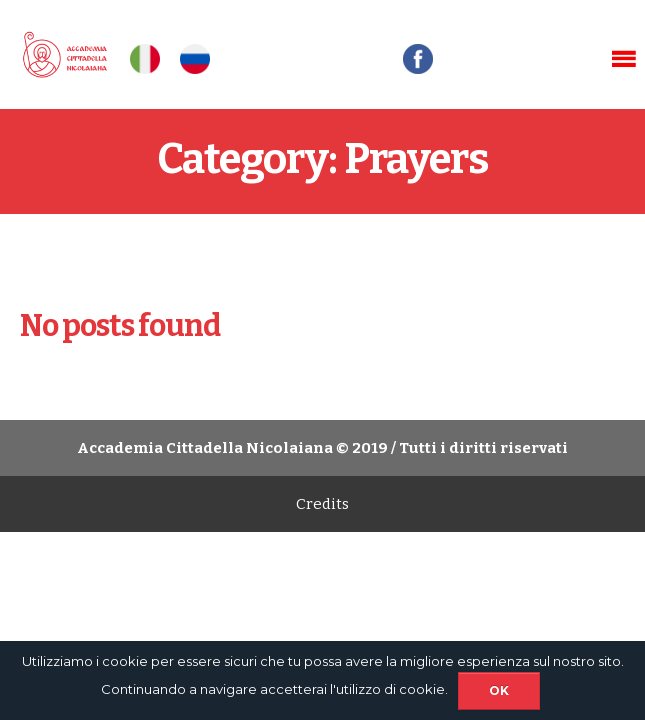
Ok (499, 690)
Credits (322, 504)
